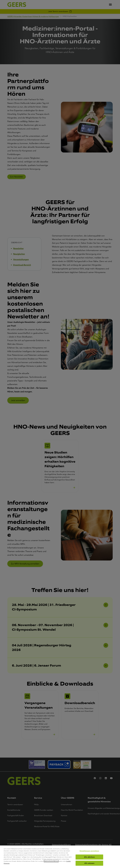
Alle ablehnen (89, 857)
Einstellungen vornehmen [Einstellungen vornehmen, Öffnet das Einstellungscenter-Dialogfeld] (89, 851)
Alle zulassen (89, 863)
